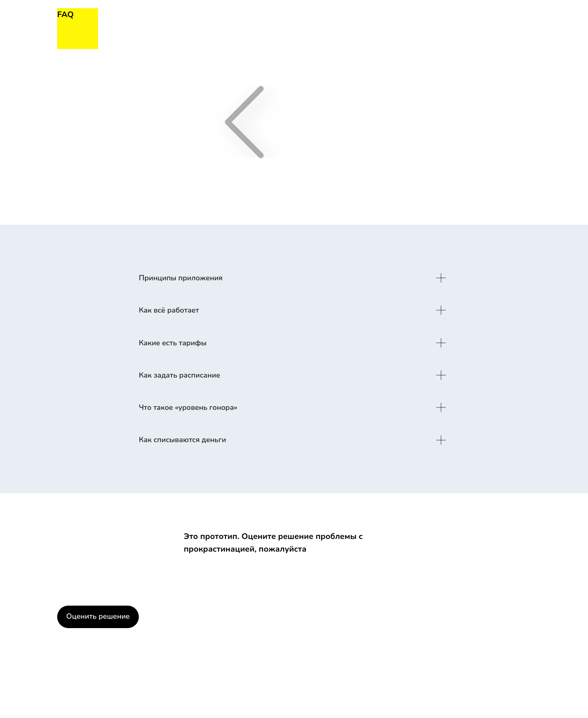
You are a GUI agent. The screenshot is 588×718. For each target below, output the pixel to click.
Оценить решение (98, 616)
